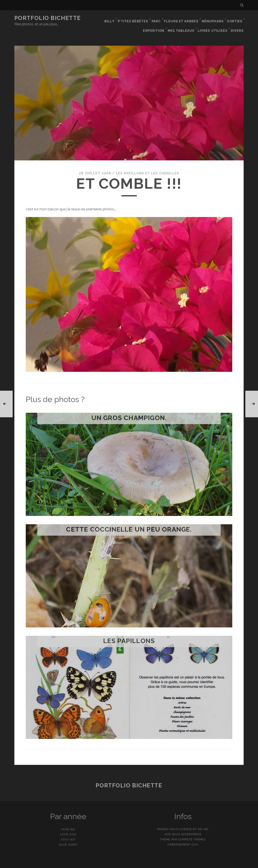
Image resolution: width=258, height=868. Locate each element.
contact (121, 863)
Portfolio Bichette (48, 18)
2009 (65, 820)
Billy (112, 18)
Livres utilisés (214, 23)
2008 (64, 825)
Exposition (156, 23)
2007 (65, 830)
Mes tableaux (183, 23)
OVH (195, 835)
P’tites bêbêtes (135, 18)
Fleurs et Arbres (183, 18)
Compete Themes (192, 830)
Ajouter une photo (150, 863)
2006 (63, 835)
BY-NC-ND (201, 820)
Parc (158, 18)
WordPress (191, 825)
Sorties (235, 18)
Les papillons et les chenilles (148, 164)
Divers (238, 23)
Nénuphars (213, 18)
